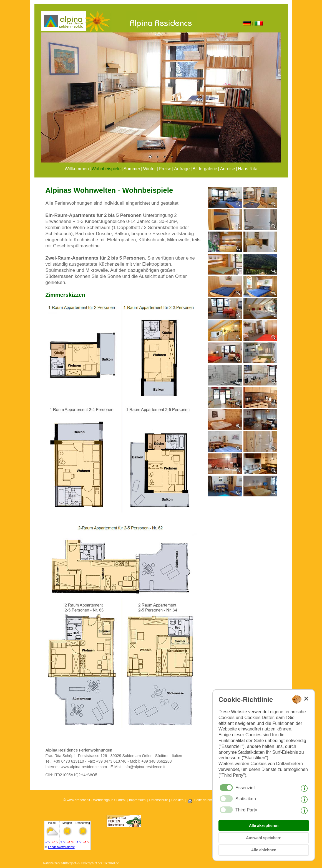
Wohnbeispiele (106, 169)
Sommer (132, 169)
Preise (165, 169)
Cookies (177, 800)
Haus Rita (248, 169)
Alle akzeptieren (264, 826)
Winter (149, 169)
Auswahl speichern (264, 838)
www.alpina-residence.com (84, 767)
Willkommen (77, 169)
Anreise (228, 169)
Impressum (137, 800)
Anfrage (182, 169)
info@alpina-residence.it (144, 767)
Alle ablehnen (264, 850)
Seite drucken (204, 800)
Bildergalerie (205, 169)
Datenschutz (158, 800)
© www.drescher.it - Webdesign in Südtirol (95, 800)
